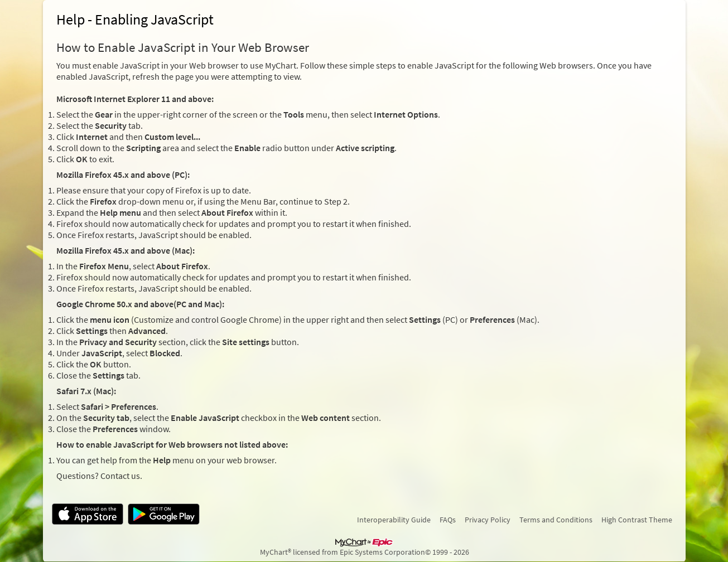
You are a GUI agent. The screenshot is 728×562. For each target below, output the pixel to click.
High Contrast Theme (637, 520)
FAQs (448, 520)
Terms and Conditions (556, 520)
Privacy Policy (488, 520)
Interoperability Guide (394, 520)
